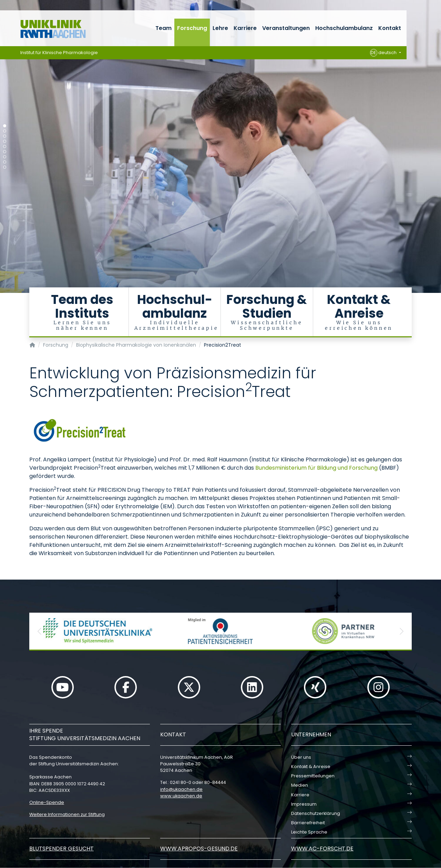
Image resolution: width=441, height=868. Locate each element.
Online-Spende (47, 802)
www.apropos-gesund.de (199, 849)
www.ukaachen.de (181, 796)
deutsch (384, 53)
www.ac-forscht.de (322, 849)
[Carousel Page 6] (5, 152)
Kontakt (390, 28)
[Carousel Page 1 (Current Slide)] (5, 126)
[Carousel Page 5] (5, 147)
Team (163, 28)
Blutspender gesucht (61, 849)
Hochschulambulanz (344, 28)
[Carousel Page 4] (5, 141)
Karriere (245, 28)
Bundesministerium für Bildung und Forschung (316, 468)
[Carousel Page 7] (5, 157)
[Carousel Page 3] (5, 136)
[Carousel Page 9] (5, 167)
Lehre (220, 28)
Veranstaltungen (286, 28)
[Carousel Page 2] (5, 131)
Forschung (192, 28)
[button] (40, 631)
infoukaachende (181, 789)
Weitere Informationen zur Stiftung (67, 814)
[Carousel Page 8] (5, 162)
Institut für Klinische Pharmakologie (59, 53)
